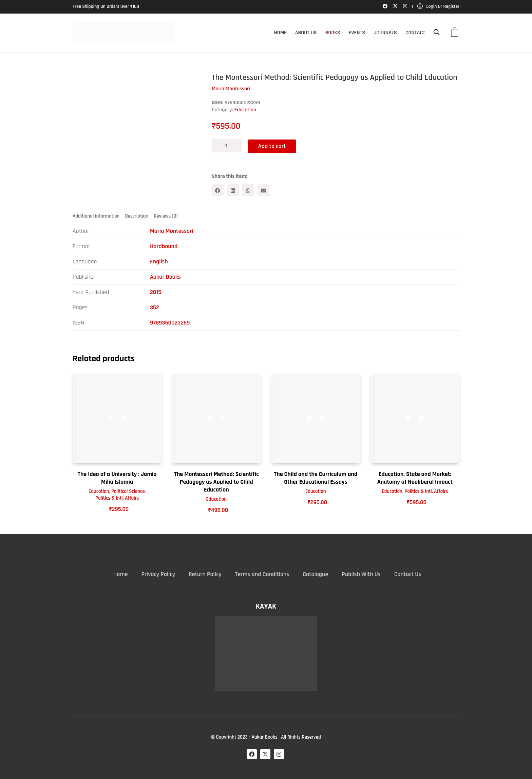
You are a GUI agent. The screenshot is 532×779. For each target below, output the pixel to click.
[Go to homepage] (123, 33)
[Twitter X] (265, 754)
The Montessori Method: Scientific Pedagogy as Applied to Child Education (216, 482)
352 (155, 307)
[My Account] (438, 7)
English (159, 262)
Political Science (128, 491)
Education (245, 110)
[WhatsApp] (248, 190)
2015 (156, 292)
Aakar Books (165, 277)
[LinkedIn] (233, 190)
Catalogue (315, 574)
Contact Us (408, 574)
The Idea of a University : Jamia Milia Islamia (117, 478)
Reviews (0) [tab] (166, 216)
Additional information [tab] (96, 216)
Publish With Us (361, 574)
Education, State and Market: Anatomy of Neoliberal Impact (415, 478)
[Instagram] (279, 754)
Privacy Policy (158, 574)
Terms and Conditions (262, 574)
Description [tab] (137, 216)
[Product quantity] (227, 146)
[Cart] (455, 33)
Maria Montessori (172, 231)
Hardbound (164, 246)
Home (120, 574)
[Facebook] (218, 190)
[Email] (263, 190)
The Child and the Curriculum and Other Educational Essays (316, 478)
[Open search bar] (437, 32)
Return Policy (205, 574)
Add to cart (273, 145)
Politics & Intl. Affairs (117, 498)
